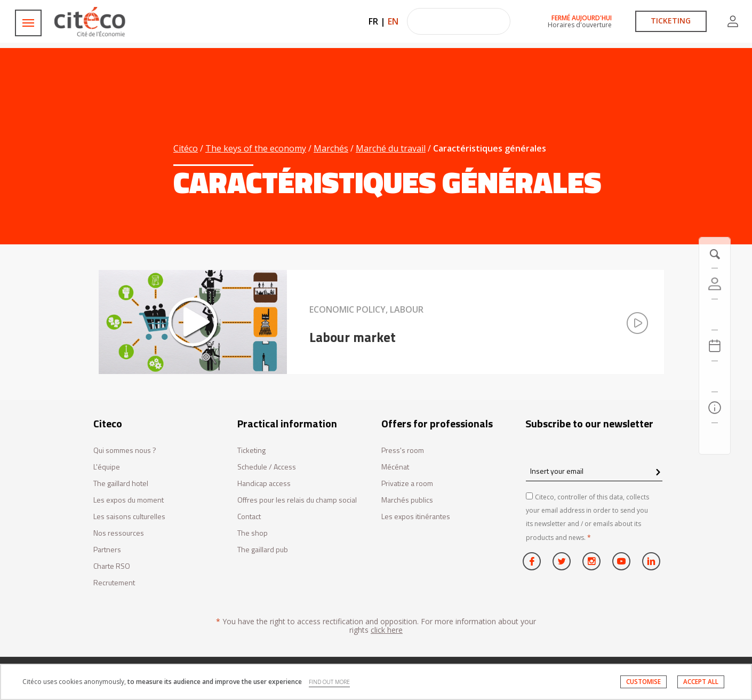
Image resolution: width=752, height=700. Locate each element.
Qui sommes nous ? (125, 451)
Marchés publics (407, 500)
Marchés (331, 148)
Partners (107, 550)
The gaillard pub (263, 550)
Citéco (186, 148)
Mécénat (395, 467)
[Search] (715, 377)
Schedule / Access (267, 467)
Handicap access (264, 484)
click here (387, 630)
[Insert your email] (594, 471)
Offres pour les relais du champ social (297, 500)
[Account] (715, 284)
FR (373, 21)
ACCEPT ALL (701, 682)
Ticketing (251, 451)
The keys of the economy (256, 148)
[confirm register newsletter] (658, 473)
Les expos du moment (129, 500)
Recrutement (114, 583)
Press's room (403, 451)
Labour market (353, 337)
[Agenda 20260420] (715, 346)
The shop (253, 533)
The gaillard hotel (121, 484)
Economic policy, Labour (366, 309)
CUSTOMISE (643, 682)
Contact (249, 517)
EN (393, 21)
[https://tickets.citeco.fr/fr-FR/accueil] (715, 315)
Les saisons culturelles (129, 517)
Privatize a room (407, 484)
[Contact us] (715, 439)
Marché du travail (391, 148)
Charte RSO (112, 566)
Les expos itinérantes (416, 517)
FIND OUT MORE (329, 682)
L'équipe (107, 467)
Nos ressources (119, 533)
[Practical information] (715, 408)
